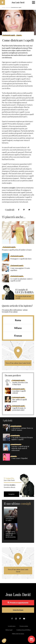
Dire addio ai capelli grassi (20, 401)
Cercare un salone (24, 626)
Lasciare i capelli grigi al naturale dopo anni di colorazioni (20, 448)
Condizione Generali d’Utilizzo (24, 630)
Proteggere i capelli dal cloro (21, 259)
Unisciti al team (18, 610)
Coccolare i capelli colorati (19, 392)
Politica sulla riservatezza (18, 634)
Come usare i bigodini (19, 458)
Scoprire (12, 494)
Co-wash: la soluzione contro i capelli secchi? (21, 280)
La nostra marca (12, 626)
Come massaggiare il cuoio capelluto (20, 269)
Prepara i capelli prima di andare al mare (17, 250)
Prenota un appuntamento (18, 603)
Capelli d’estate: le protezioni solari (19, 409)
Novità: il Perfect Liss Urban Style (20, 383)
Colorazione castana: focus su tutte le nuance (22, 429)
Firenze (18, 336)
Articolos (8, 7)
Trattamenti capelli (9, 35)
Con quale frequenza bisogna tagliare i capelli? (22, 438)
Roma (18, 320)
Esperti (19, 35)
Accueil (4, 7)
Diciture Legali (9, 630)
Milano (18, 328)
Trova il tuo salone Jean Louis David (18, 363)
